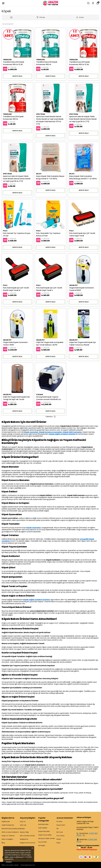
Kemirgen (42, 845)
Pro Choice (61, 836)
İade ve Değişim (7, 839)
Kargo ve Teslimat (8, 836)
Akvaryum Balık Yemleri (47, 838)
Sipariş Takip (24, 832)
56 (84, 835)
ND (58, 829)
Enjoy (58, 843)
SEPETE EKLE (17, 76)
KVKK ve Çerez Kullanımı (10, 832)
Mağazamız (24, 839)
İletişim (22, 829)
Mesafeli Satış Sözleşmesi (11, 829)
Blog (3, 843)
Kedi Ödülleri (43, 828)
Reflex (59, 839)
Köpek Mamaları (44, 831)
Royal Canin (61, 825)
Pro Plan (59, 822)
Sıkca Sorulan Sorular (27, 836)
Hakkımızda (6, 822)
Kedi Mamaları (43, 824)
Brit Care (60, 832)
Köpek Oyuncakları (45, 835)
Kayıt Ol (23, 822)
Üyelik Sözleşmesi (8, 825)
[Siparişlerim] (93, 3)
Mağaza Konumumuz (28, 843)
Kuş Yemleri (42, 842)
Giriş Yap (23, 825)
